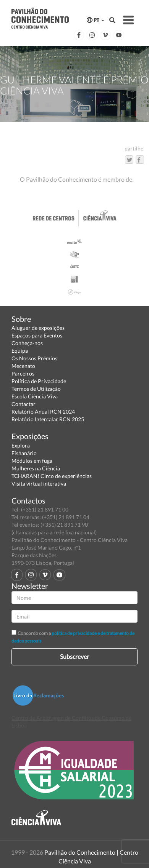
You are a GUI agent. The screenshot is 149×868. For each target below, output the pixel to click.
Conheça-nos (27, 343)
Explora (21, 445)
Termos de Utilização (36, 389)
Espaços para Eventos (37, 335)
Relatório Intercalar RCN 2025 (48, 419)
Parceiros (23, 373)
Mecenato (23, 366)
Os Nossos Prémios (34, 358)
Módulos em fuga (32, 461)
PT (96, 20)
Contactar (23, 404)
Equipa (20, 351)
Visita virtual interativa (39, 484)
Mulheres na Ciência (36, 468)
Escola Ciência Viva (35, 396)
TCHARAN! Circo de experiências (52, 476)
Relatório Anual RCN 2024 (43, 412)
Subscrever (74, 656)
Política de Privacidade (39, 381)
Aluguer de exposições (38, 328)
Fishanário (24, 453)
